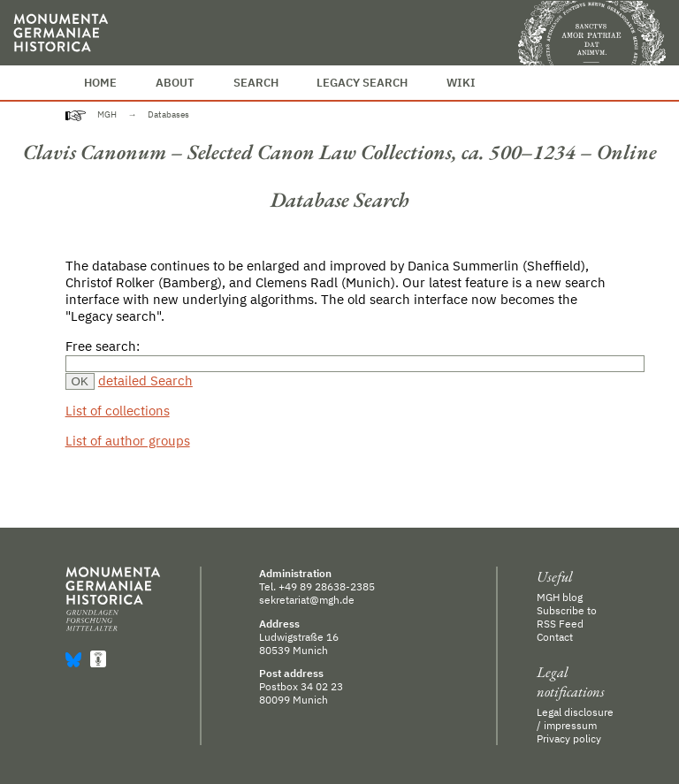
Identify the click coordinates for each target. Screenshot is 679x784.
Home (100, 83)
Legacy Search (362, 83)
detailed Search (145, 381)
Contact (555, 637)
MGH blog (560, 597)
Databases (168, 114)
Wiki (461, 83)
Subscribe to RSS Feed (567, 617)
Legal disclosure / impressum (575, 719)
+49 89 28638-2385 (327, 586)
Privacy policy (569, 738)
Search (256, 83)
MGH (107, 114)
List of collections (118, 411)
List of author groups (128, 441)
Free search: (103, 346)
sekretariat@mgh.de (307, 600)
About (175, 83)
